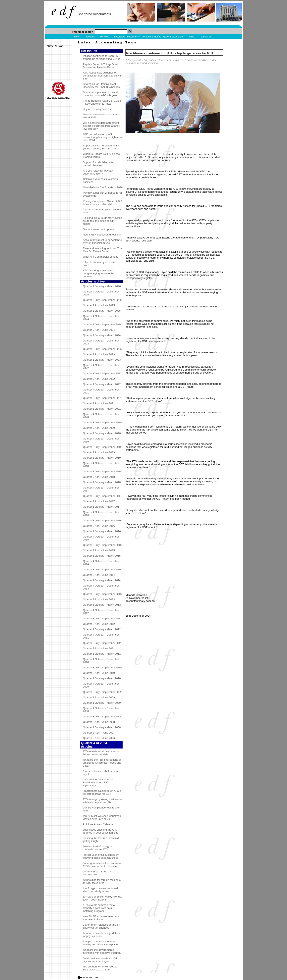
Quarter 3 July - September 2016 (102, 520)
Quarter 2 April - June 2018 (99, 477)
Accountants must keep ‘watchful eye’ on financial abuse (102, 241)
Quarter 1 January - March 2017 (102, 507)
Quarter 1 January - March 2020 (102, 433)
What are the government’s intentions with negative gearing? (102, 951)
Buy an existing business (98, 109)
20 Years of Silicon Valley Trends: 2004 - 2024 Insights (102, 898)
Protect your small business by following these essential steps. (101, 856)
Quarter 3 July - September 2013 (102, 594)
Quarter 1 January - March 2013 (102, 605)
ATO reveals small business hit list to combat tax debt (101, 753)
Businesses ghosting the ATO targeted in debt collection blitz (100, 831)
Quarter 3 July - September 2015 (102, 545)
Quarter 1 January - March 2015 (102, 556)
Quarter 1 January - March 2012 (102, 629)
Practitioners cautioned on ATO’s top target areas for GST (102, 792)
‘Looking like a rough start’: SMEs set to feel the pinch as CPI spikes (103, 221)
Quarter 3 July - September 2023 (102, 349)
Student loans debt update (98, 229)
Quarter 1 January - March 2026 (102, 286)
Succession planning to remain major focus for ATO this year (101, 94)
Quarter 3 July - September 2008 (102, 717)
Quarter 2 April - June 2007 (99, 733)
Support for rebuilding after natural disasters (99, 164)
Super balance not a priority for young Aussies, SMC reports (101, 147)
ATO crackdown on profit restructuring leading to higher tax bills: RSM (103, 137)
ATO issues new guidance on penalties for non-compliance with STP (103, 76)
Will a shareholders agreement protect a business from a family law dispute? (102, 126)
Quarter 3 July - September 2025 (102, 300)
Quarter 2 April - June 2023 (99, 354)
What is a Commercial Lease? (101, 257)
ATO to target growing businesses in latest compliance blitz (102, 801)
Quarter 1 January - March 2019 (102, 458)
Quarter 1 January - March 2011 (102, 654)
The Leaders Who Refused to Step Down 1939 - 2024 (100, 968)
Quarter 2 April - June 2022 (99, 379)
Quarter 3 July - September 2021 (102, 398)
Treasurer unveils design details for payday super (101, 935)
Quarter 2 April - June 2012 (99, 624)
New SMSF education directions (102, 235)
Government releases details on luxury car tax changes (101, 926)
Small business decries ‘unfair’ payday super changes (100, 960)
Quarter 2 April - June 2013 (99, 599)
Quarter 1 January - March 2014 (102, 580)
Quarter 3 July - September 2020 (102, 422)
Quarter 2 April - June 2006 (99, 738)
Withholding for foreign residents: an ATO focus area (102, 881)
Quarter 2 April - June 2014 (99, 575)
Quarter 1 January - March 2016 (102, 531)
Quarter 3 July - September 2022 (102, 373)
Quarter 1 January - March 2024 (102, 335)
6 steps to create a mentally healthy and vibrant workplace (100, 943)
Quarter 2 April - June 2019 (99, 452)
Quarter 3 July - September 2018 (102, 471)
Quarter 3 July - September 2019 (102, 447)
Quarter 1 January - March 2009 (102, 703)
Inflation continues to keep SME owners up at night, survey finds (102, 57)
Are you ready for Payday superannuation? (98, 172)
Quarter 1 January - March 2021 (102, 409)
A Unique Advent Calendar (98, 824)
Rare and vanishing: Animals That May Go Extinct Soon (103, 250)
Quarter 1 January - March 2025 (102, 311)
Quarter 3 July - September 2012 (102, 619)
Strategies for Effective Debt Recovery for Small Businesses (101, 85)
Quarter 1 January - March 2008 (102, 727)
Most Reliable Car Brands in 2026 (103, 187)
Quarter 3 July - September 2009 (102, 692)
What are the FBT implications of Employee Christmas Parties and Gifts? (102, 763)
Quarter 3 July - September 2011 (102, 643)
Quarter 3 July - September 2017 (102, 496)
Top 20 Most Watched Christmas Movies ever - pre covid (102, 817)
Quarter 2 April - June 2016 (99, 526)
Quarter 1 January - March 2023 (102, 360)
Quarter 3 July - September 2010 (102, 668)
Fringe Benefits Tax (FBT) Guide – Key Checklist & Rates (102, 102)
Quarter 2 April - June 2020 (99, 428)
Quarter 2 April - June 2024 (99, 330)
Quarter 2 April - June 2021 (99, 403)
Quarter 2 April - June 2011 (99, 648)
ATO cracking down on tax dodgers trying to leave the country (99, 273)
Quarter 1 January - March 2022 (102, 384)
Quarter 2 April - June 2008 (99, 722)
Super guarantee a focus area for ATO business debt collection (102, 865)
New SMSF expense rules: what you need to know (101, 918)
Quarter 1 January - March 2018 (102, 482)
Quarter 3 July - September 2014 (102, 569)
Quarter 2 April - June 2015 (99, 550)
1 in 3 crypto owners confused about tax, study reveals (100, 890)
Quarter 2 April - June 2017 (99, 501)
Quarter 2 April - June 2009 (99, 697)
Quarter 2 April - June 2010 (99, 673)
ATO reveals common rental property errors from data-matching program (99, 908)
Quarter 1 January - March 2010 (102, 678)
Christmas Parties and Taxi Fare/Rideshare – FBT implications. (98, 782)
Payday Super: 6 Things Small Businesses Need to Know (101, 66)
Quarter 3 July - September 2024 (102, 324)
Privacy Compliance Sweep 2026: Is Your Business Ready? (103, 203)
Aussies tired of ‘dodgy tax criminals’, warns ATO (98, 848)
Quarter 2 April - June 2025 (99, 305)
